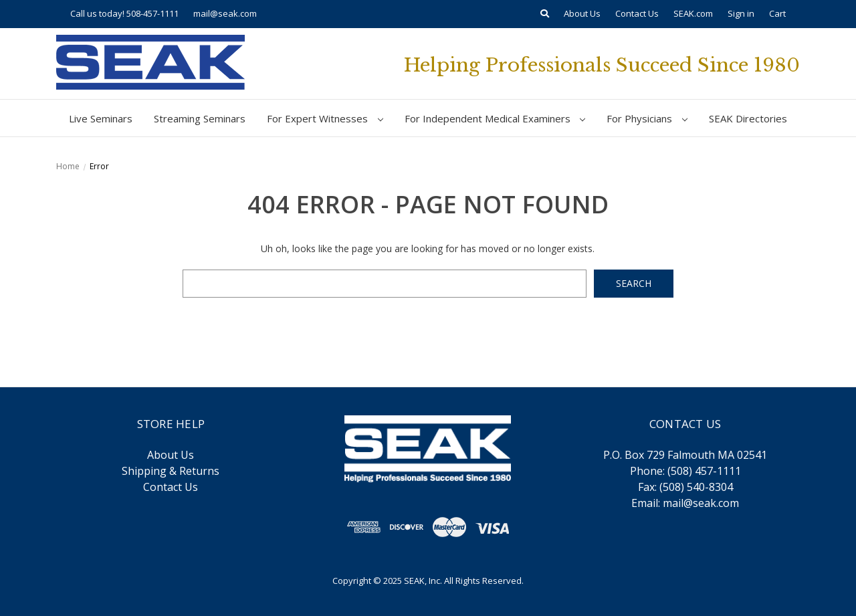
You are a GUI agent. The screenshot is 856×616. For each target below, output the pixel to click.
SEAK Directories (748, 118)
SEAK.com (693, 13)
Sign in (741, 13)
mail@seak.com (225, 13)
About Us (582, 13)
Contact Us (637, 13)
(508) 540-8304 (696, 487)
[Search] (545, 14)
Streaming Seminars (200, 118)
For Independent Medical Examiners (495, 118)
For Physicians (647, 118)
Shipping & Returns (171, 471)
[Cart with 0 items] (777, 14)
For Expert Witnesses (325, 118)
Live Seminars (101, 118)
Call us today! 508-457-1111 (124, 13)
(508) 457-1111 (704, 471)
